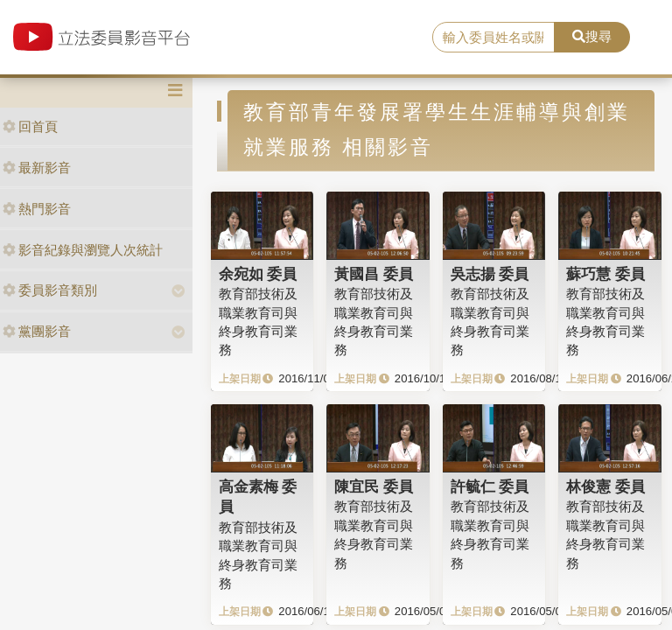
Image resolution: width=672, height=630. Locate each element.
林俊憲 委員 (605, 486)
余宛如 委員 (258, 274)
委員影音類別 (50, 290)
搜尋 (592, 36)
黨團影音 (37, 331)
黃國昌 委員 (374, 274)
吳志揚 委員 (490, 274)
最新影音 (37, 168)
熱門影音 (37, 209)
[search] (493, 38)
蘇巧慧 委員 (605, 274)
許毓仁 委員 (490, 486)
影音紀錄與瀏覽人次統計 (83, 250)
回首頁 (30, 126)
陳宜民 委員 (374, 486)
